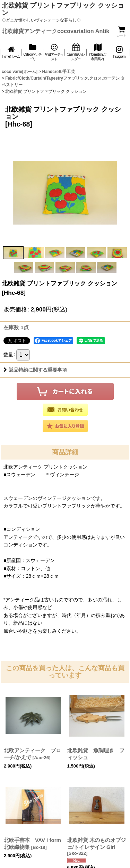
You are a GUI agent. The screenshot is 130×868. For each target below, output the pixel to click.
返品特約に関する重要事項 (35, 370)
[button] (13, 253)
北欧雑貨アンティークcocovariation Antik (55, 31)
